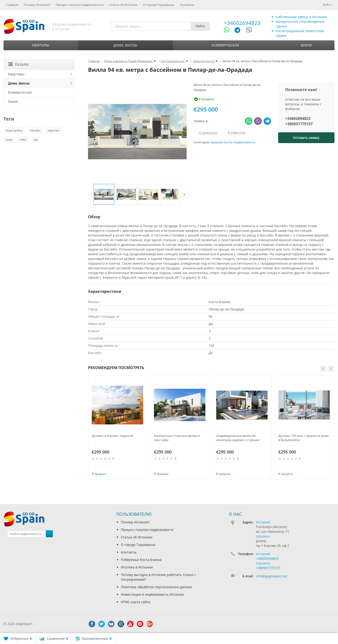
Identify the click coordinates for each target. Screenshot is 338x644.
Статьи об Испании (123, 5)
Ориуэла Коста (221, 142)
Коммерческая (225, 45)
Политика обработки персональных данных (156, 587)
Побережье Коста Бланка (141, 560)
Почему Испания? (37, 5)
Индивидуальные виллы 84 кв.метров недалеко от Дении (238, 438)
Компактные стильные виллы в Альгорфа (177, 438)
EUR (327, 5)
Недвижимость (244, 142)
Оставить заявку (306, 138)
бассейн (35, 130)
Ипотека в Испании (137, 567)
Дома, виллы (125, 45)
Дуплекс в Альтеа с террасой (113, 436)
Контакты (187, 5)
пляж (23, 139)
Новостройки (14, 130)
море (9, 139)
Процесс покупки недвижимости (80, 5)
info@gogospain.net (272, 576)
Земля (306, 45)
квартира (54, 130)
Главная (12, 5)
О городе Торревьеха (159, 5)
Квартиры (41, 45)
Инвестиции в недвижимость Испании (152, 594)
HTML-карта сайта (136, 602)
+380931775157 (299, 124)
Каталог (19, 64)
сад (36, 139)
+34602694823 (242, 23)
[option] (104, 194)
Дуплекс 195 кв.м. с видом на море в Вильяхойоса (303, 438)
